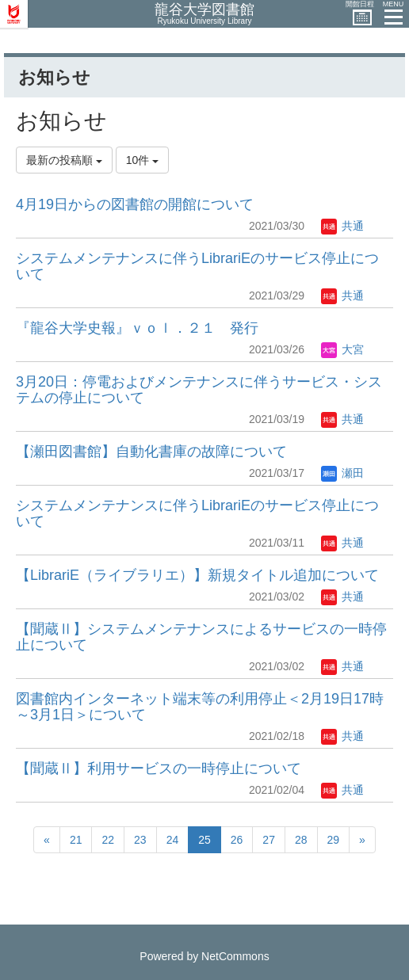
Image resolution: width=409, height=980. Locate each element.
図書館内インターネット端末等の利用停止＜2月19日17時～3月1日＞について (200, 707)
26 (237, 840)
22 (108, 840)
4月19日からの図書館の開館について (135, 204)
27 (269, 840)
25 (204, 840)
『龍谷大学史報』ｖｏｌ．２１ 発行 (137, 328)
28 (301, 840)
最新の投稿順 (64, 160)
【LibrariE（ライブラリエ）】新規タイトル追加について (197, 575)
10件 (142, 160)
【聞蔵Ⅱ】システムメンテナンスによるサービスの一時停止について (201, 637)
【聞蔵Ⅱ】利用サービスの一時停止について (159, 768)
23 (140, 840)
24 (173, 840)
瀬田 (342, 473)
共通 (342, 226)
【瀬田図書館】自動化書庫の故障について (151, 452)
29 (334, 840)
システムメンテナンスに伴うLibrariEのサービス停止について (197, 266)
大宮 (342, 349)
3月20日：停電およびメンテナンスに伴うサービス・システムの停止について (199, 390)
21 (76, 840)
